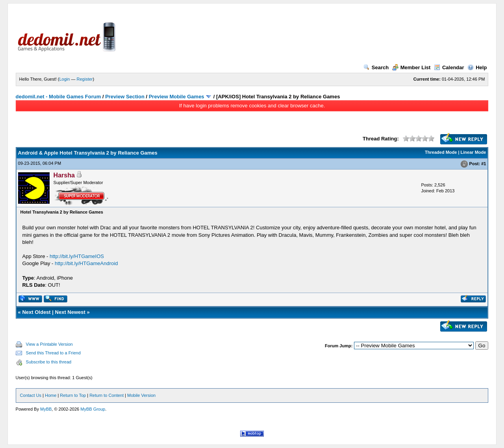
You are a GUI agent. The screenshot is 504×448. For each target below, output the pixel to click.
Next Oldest (36, 312)
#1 (484, 164)
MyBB (46, 409)
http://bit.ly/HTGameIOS (77, 256)
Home (51, 395)
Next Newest (70, 312)
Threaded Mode (441, 152)
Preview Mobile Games (177, 97)
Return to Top (73, 395)
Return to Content (107, 395)
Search (376, 67)
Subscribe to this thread (49, 362)
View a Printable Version (49, 344)
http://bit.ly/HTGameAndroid (86, 263)
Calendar (449, 67)
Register (85, 79)
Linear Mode (473, 152)
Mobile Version (141, 395)
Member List (411, 67)
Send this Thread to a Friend (53, 353)
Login (65, 79)
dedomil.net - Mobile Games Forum (58, 97)
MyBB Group (93, 409)
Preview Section (125, 97)
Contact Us (31, 395)
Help (477, 67)
